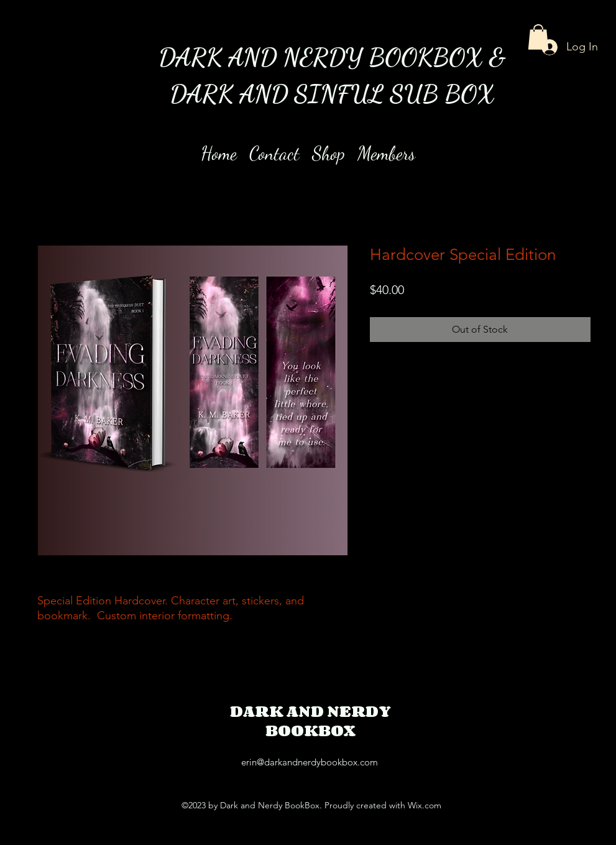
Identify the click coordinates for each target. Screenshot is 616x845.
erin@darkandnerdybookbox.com (310, 762)
